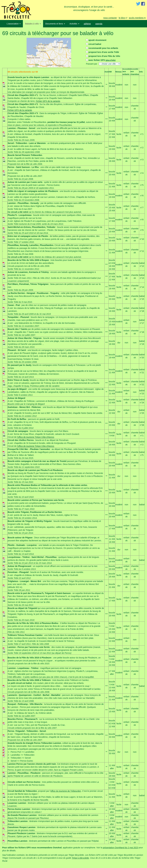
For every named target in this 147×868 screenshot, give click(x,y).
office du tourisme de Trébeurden (66, 791)
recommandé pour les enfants (102, 48)
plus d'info (111, 60)
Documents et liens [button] (55, 24)
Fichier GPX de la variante (48, 101)
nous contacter (110, 18)
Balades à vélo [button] (33, 24)
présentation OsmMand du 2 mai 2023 (120, 848)
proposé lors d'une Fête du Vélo (103, 56)
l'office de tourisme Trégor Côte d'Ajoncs (35, 437)
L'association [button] (14, 24)
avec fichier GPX (101, 60)
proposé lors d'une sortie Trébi (102, 52)
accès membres (136, 18)
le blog (122, 18)
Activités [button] (74, 24)
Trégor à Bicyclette (80, 858)
